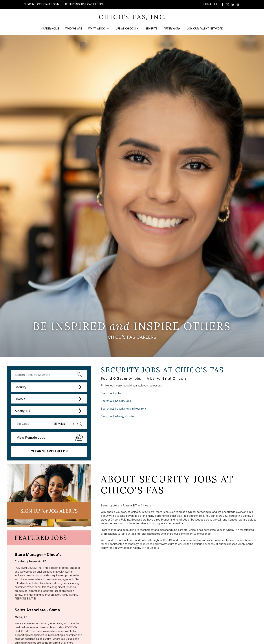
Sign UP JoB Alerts (49, 511)
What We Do (97, 28)
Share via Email (238, 5)
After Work (172, 28)
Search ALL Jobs (111, 393)
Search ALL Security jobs (116, 401)
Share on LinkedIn (233, 5)
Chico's (20, 399)
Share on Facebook (223, 5)
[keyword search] (49, 375)
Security (21, 387)
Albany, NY (23, 411)
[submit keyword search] (80, 375)
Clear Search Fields (49, 451)
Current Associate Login (41, 4)
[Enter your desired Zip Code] (32, 424)
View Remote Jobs (31, 437)
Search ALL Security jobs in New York (123, 409)
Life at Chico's (126, 28)
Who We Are (74, 28)
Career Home (50, 28)
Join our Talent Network (205, 28)
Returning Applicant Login (84, 4)
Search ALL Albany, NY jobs (117, 416)
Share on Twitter (228, 5)
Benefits (152, 28)
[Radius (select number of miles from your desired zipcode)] (63, 424)
